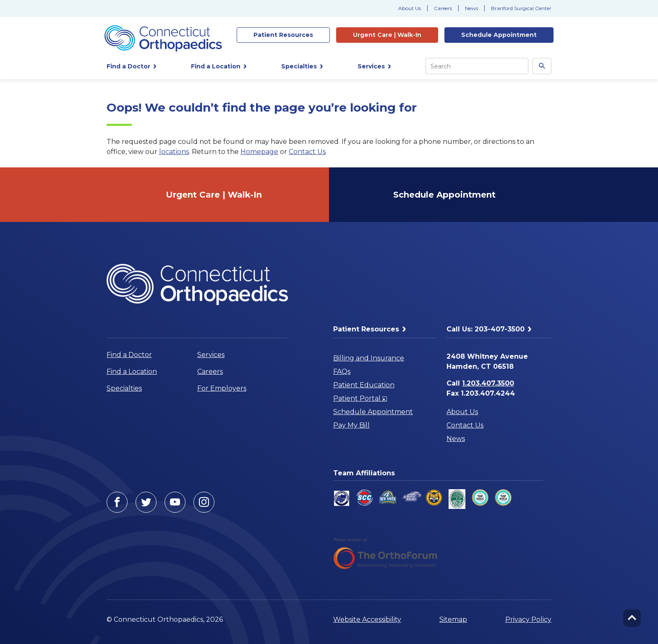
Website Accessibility (367, 619)
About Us (410, 8)
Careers (443, 8)
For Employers (222, 388)
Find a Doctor (129, 355)
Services (211, 355)
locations (174, 152)
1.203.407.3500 (488, 383)
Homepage (259, 152)
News (471, 8)
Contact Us (307, 152)
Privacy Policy (528, 619)
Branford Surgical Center (521, 8)
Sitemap (453, 619)
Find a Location (132, 372)
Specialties (124, 388)
